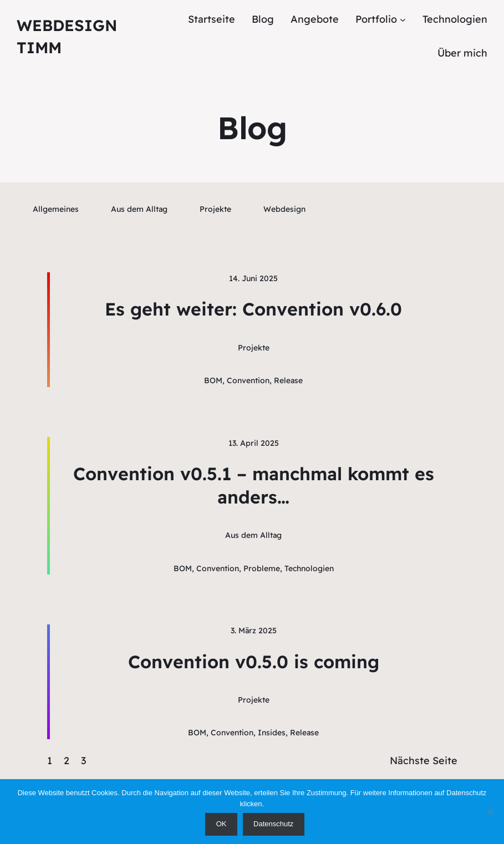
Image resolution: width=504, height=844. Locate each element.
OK (222, 824)
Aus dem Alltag (139, 209)
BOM (213, 380)
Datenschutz (273, 824)
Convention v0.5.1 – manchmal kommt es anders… (254, 485)
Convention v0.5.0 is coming (254, 662)
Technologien (309, 568)
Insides (272, 733)
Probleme (262, 568)
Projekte (215, 209)
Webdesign (284, 209)
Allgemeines (56, 209)
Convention (248, 380)
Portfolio (376, 19)
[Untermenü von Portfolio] (403, 20)
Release (288, 380)
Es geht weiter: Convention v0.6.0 (253, 309)
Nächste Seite (424, 761)
